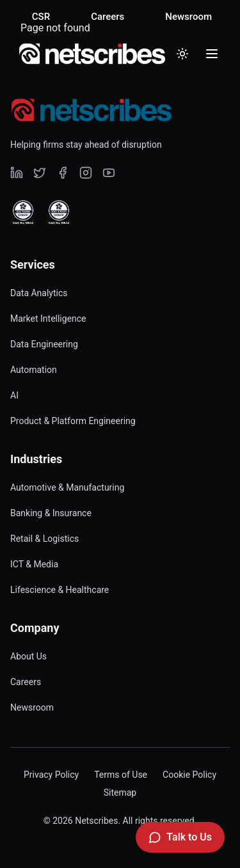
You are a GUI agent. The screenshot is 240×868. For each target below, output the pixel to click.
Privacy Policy (51, 775)
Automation (34, 370)
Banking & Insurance (51, 513)
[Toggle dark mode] (182, 54)
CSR (41, 17)
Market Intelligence (48, 319)
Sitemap (120, 793)
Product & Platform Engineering (73, 421)
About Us (28, 656)
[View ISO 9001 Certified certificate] (23, 212)
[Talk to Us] (180, 837)
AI (14, 395)
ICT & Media (34, 564)
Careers (108, 17)
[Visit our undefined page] (17, 173)
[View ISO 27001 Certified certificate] (59, 212)
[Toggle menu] (212, 54)
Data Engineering (44, 344)
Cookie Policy (189, 775)
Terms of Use (121, 775)
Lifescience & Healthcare (60, 590)
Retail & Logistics (44, 539)
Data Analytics (39, 293)
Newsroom (188, 17)
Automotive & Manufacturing (67, 487)
